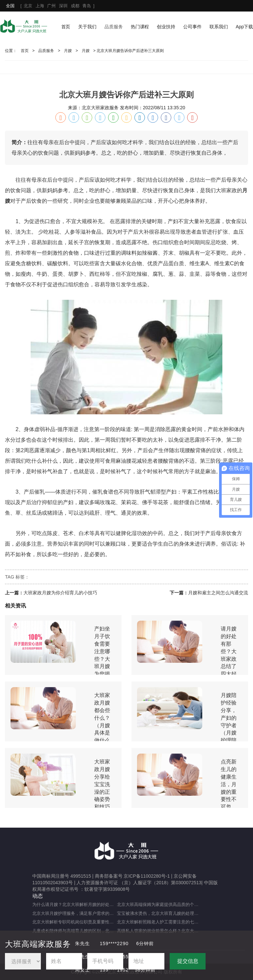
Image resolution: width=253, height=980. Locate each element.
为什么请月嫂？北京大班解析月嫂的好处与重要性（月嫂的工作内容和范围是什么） (75, 904)
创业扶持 (166, 27)
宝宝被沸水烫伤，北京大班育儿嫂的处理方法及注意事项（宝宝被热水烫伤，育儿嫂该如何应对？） (159, 913)
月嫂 (68, 51)
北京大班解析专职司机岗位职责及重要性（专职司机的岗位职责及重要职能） (75, 922)
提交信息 (188, 961)
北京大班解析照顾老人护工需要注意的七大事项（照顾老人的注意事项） (159, 922)
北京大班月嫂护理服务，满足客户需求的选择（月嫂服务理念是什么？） (75, 913)
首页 (66, 27)
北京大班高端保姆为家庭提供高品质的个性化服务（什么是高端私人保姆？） (159, 904)
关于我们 (87, 27)
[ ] (50, 6)
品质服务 (114, 27)
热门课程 (140, 27)
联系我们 (219, 27)
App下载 (244, 27)
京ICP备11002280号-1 (147, 876)
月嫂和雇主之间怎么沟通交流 (218, 593)
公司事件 (192, 27)
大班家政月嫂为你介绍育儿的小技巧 (60, 593)
